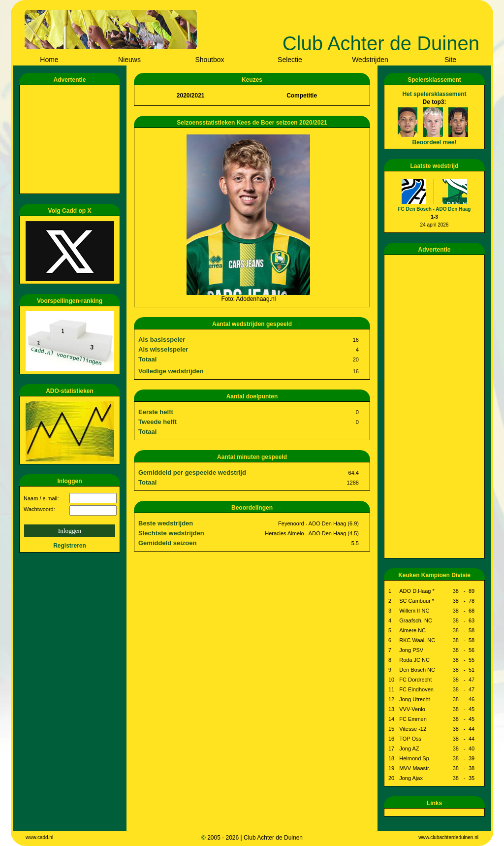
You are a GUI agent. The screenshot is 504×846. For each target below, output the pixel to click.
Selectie (290, 60)
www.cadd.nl (39, 837)
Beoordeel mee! (434, 142)
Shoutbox (209, 60)
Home (49, 60)
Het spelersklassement (434, 94)
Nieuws (129, 60)
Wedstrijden (370, 60)
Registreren (70, 546)
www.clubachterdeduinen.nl (448, 837)
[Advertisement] (71, 139)
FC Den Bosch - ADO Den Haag (435, 209)
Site (450, 60)
